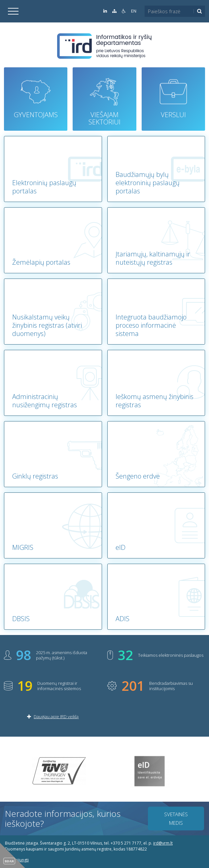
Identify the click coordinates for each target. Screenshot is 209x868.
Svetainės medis (176, 818)
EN (134, 11)
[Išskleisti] (13, 11)
